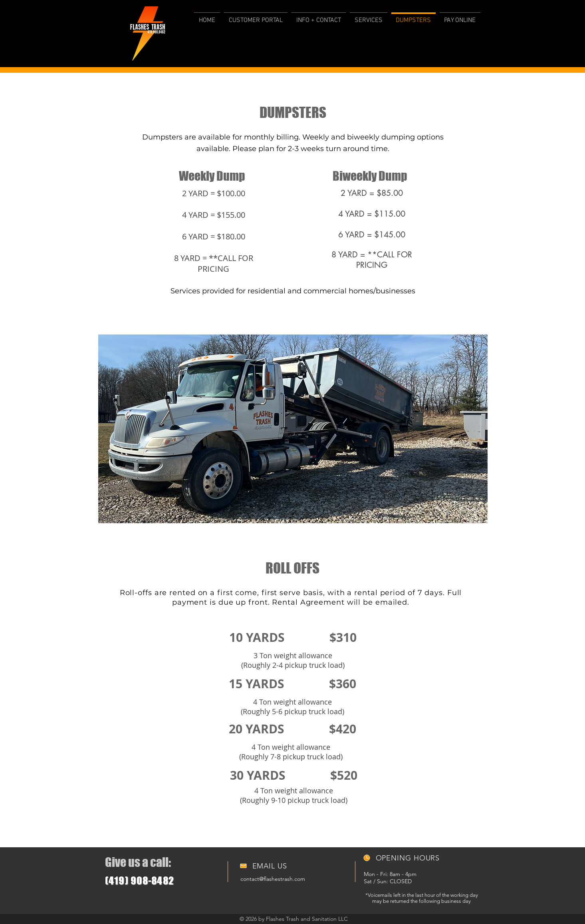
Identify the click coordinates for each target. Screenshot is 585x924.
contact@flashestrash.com (273, 879)
